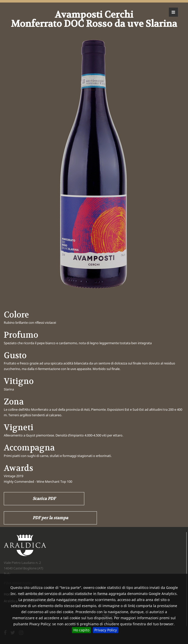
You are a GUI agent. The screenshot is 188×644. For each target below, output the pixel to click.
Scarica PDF (44, 499)
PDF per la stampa (50, 518)
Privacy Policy (106, 630)
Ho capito (81, 630)
